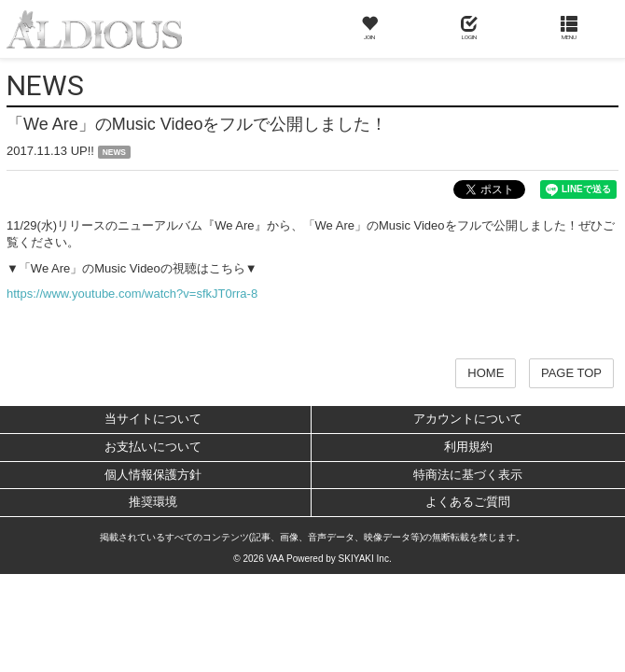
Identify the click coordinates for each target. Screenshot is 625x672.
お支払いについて (153, 447)
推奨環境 (153, 502)
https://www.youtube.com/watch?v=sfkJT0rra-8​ (132, 294)
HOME (486, 373)
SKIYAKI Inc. (365, 559)
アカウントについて (468, 419)
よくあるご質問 (468, 502)
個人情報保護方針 (153, 475)
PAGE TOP (571, 373)
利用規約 (468, 447)
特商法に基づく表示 (468, 475)
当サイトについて (153, 419)
